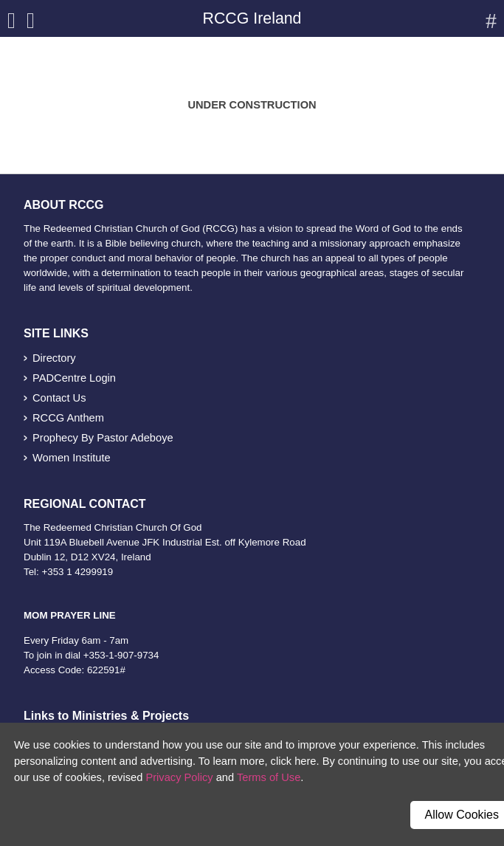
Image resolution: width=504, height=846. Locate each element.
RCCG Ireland (252, 18)
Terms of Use (269, 777)
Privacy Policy (179, 777)
